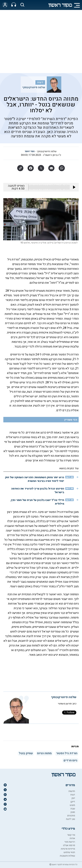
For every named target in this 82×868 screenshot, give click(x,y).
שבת (73, 809)
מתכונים (71, 816)
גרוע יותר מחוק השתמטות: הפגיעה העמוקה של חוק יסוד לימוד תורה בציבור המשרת (35, 479)
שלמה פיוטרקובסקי (34, 87)
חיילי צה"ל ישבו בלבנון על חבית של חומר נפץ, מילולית (37, 502)
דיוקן (73, 802)
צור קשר (71, 835)
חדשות (72, 791)
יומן (73, 798)
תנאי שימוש (69, 852)
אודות (72, 838)
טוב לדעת (70, 819)
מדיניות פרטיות (68, 849)
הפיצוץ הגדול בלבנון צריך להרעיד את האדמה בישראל (38, 490)
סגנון (73, 812)
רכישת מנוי (70, 842)
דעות (40, 82)
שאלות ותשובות (67, 856)
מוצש (72, 805)
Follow (69, 713)
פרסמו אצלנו (69, 845)
